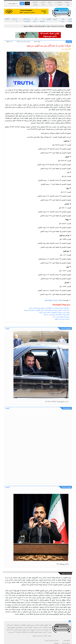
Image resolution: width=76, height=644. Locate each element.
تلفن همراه (63, 20)
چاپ (55, 300)
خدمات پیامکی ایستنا (52, 640)
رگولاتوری (49, 19)
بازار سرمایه (35, 20)
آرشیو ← (7, 328)
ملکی (60, 300)
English (7, 19)
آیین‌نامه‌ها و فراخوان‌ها (26, 20)
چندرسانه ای (15, 20)
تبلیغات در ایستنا (59, 3)
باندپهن (55, 19)
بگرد (22, 3)
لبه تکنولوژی (42, 20)
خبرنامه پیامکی (35, 3)
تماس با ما (43, 3)
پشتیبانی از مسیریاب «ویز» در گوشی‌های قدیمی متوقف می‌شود (44, 26)
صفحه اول (67, 3)
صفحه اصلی (48, 300)
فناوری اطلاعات (70, 20)
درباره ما (50, 3)
